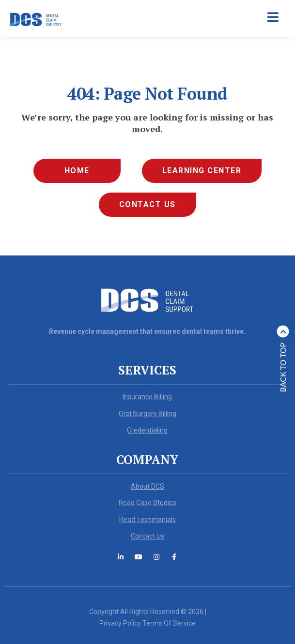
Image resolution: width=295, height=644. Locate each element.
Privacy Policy (120, 623)
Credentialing (147, 430)
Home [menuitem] (77, 171)
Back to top (283, 359)
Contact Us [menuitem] (147, 204)
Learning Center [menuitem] (202, 171)
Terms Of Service (169, 623)
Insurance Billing (147, 397)
